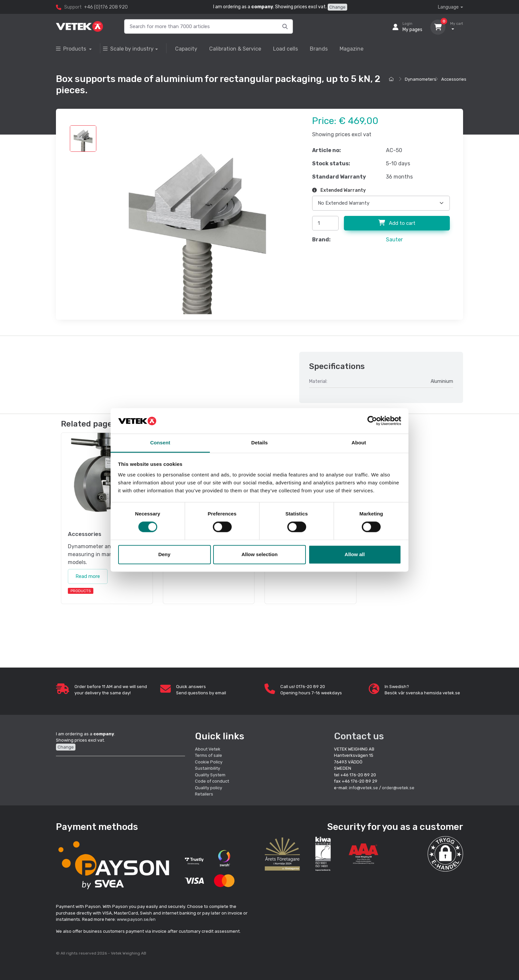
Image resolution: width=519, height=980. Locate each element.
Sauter (394, 240)
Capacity (186, 49)
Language (448, 7)
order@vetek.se (398, 788)
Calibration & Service (235, 49)
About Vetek (208, 749)
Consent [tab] (160, 443)
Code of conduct (212, 781)
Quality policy (209, 788)
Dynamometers (421, 79)
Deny (164, 554)
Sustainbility (208, 768)
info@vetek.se (363, 788)
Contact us (359, 736)
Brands (319, 49)
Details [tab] (259, 443)
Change (337, 7)
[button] (445, 854)
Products (72, 49)
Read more (88, 576)
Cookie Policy (209, 762)
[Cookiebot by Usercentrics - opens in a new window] (372, 421)
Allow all (355, 554)
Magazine (352, 49)
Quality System (210, 775)
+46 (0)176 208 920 (106, 7)
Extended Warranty (339, 190)
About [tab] (359, 443)
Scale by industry (128, 49)
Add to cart (397, 223)
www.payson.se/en (136, 919)
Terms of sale (209, 755)
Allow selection (259, 554)
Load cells (285, 49)
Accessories (454, 79)
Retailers (204, 794)
